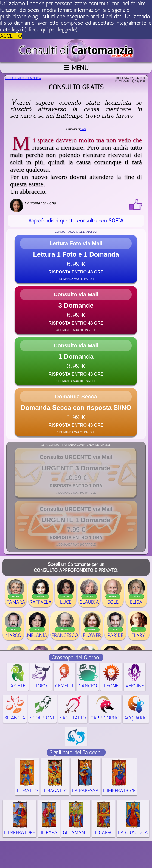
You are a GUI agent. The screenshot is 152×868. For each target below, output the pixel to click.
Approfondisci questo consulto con (76, 221)
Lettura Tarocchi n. (23, 78)
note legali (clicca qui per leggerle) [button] (39, 29)
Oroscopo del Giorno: (76, 657)
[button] (76, 259)
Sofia (83, 129)
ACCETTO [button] (11, 36)
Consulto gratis (76, 87)
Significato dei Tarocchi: (76, 752)
